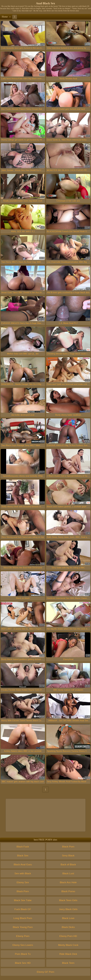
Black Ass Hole (68, 882)
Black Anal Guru (23, 865)
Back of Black (68, 865)
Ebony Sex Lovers (23, 945)
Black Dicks (68, 927)
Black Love (68, 918)
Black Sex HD (23, 963)
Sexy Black (68, 856)
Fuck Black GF (23, 909)
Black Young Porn (23, 927)
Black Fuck (23, 847)
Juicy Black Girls (68, 909)
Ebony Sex (23, 882)
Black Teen (68, 963)
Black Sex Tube (23, 900)
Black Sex (23, 856)
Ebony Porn (23, 936)
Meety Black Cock (68, 945)
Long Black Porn (23, 918)
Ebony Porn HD (68, 936)
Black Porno (68, 891)
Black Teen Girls (68, 900)
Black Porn (68, 847)
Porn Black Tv (23, 954)
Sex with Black (23, 873)
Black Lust (68, 873)
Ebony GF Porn (45, 972)
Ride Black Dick (68, 954)
